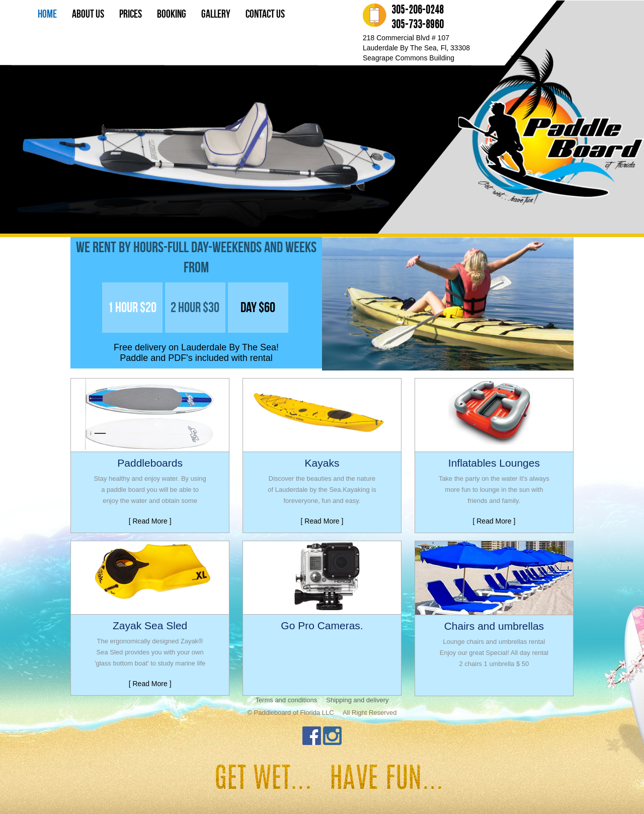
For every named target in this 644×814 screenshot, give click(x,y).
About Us (88, 14)
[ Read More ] (150, 521)
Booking (172, 14)
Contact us (265, 14)
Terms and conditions (286, 700)
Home (47, 14)
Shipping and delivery (357, 700)
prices (131, 14)
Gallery (216, 14)
